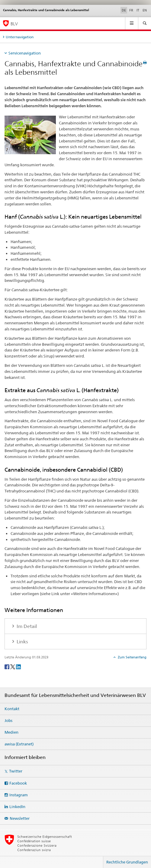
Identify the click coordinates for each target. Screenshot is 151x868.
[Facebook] (7, 666)
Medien (11, 732)
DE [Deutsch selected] (124, 10)
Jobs (8, 720)
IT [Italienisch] (138, 10)
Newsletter (20, 818)
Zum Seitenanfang (132, 657)
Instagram (19, 795)
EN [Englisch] (145, 10)
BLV (14, 24)
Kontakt (12, 709)
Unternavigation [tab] (20, 37)
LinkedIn (17, 807)
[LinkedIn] (18, 666)
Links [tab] (22, 642)
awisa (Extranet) (19, 744)
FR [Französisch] (131, 10)
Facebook (18, 783)
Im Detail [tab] (26, 626)
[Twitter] (13, 666)
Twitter (16, 771)
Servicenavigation (25, 53)
